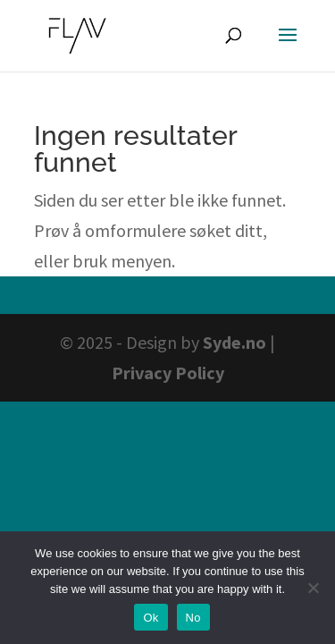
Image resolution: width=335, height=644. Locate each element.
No (193, 618)
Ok (151, 618)
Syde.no (234, 342)
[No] (313, 588)
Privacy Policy (168, 373)
